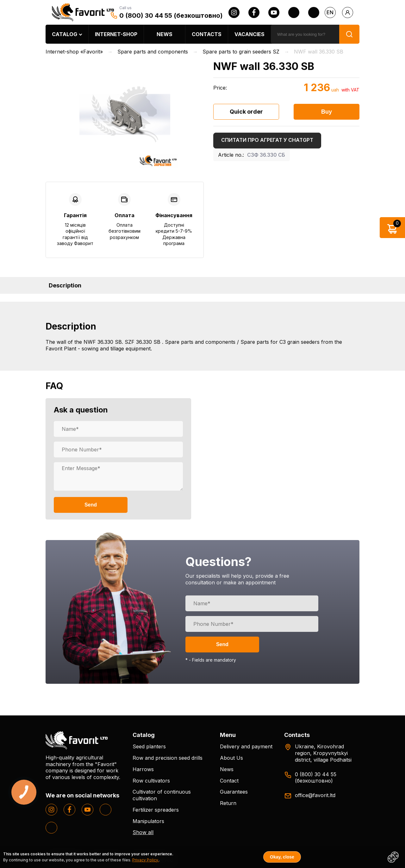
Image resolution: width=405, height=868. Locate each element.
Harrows (143, 769)
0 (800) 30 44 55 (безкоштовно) (171, 16)
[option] (125, 114)
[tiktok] (314, 13)
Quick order (246, 112)
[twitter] (294, 13)
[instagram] (234, 13)
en (330, 12)
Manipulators (148, 821)
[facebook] (254, 13)
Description (65, 285)
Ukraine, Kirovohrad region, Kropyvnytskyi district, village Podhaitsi (323, 753)
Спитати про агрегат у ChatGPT (267, 140)
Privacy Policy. (146, 860)
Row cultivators (151, 781)
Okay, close (282, 857)
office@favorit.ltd (315, 795)
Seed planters (149, 746)
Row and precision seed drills (168, 758)
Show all (143, 832)
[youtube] (274, 13)
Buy (327, 112)
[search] (305, 34)
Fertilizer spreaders (156, 810)
